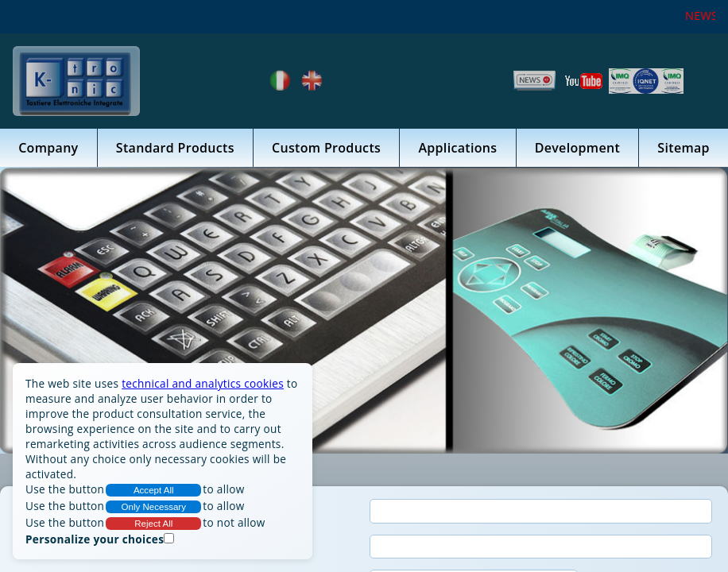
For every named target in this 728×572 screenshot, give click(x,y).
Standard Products (175, 148)
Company (48, 148)
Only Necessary (154, 507)
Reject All (153, 524)
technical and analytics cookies (203, 383)
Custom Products (326, 148)
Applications (457, 148)
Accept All (154, 490)
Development (577, 148)
